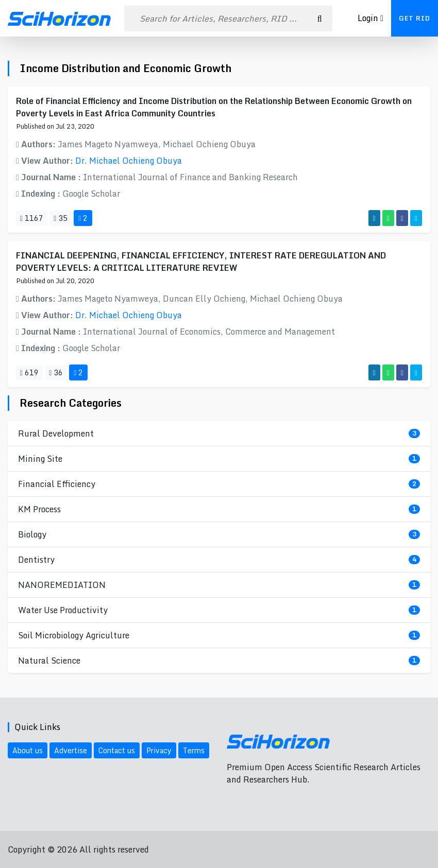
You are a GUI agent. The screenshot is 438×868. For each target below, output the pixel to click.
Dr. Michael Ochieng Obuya (129, 161)
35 (61, 218)
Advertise (71, 750)
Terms (194, 750)
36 (56, 372)
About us (28, 750)
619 (29, 372)
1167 (32, 218)
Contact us (117, 750)
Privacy (159, 750)
